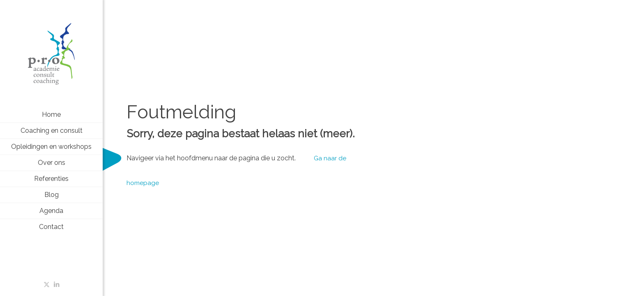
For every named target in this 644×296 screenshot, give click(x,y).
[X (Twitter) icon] (47, 284)
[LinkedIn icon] (57, 284)
